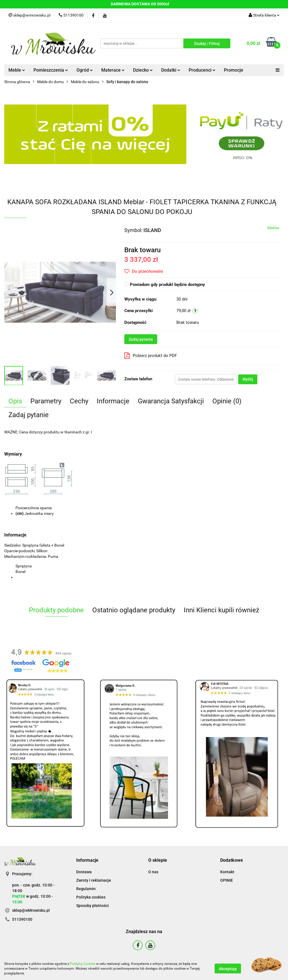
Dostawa (84, 872)
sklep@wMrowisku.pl (31, 910)
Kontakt (227, 872)
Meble (17, 70)
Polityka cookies (91, 897)
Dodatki (171, 70)
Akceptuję (228, 969)
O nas (153, 872)
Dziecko (143, 70)
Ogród (85, 70)
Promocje (234, 70)
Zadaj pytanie (141, 339)
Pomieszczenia (51, 70)
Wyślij (248, 379)
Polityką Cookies (83, 964)
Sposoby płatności (93, 906)
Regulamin (86, 889)
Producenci (202, 70)
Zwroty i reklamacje (94, 880)
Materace (113, 70)
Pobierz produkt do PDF (151, 356)
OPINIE (227, 880)
